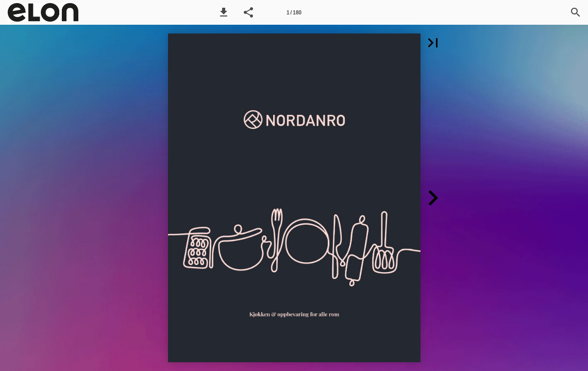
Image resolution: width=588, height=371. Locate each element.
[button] (224, 12)
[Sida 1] (294, 12)
